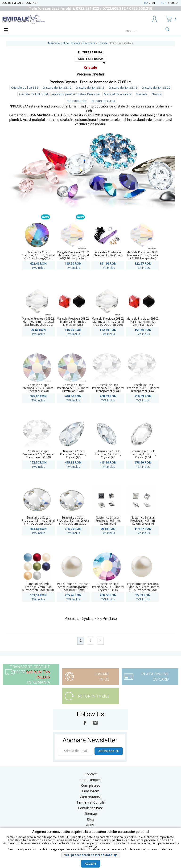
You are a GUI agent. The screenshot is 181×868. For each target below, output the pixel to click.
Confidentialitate (90, 808)
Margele (142, 94)
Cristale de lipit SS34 (33, 94)
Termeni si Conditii (90, 802)
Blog (90, 819)
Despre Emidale (12, 3)
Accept (90, 864)
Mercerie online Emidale (64, 43)
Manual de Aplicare (118, 94)
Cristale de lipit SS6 (25, 87)
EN (156, 3)
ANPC (90, 825)
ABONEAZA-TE (109, 751)
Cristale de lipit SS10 (57, 87)
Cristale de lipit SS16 (123, 87)
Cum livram (91, 791)
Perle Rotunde (76, 101)
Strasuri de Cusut (103, 101)
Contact (32, 3)
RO (146, 3)
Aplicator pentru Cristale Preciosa (76, 94)
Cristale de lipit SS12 (90, 87)
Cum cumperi (90, 780)
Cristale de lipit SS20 (156, 87)
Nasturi (157, 94)
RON (164, 3)
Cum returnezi (91, 797)
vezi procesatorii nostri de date (88, 855)
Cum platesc (90, 785)
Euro (174, 3)
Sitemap (91, 814)
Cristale (90, 67)
